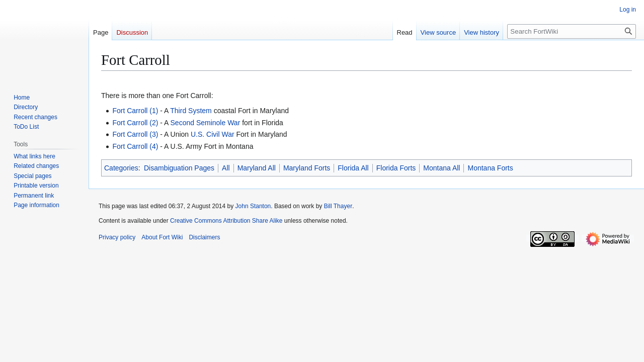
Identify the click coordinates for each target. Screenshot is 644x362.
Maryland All (257, 168)
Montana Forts (490, 168)
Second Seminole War (206, 123)
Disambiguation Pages (179, 168)
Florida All (353, 168)
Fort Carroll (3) (135, 134)
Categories (121, 168)
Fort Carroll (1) (135, 111)
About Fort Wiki (162, 237)
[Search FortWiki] (572, 31)
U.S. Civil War (213, 134)
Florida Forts (396, 168)
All (226, 168)
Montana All (441, 168)
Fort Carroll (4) (135, 146)
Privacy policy (117, 237)
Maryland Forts (307, 168)
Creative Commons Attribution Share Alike (226, 221)
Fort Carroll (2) (135, 123)
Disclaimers (204, 237)
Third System (191, 111)
